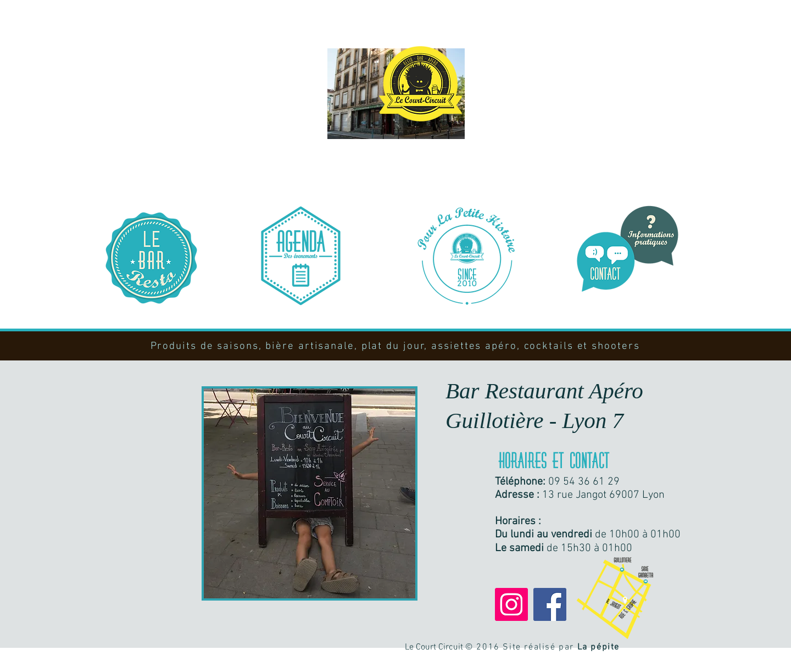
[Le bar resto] (151, 258)
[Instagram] (511, 604)
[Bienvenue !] (420, 84)
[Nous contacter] (628, 249)
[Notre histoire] (466, 256)
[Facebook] (550, 604)
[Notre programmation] (301, 256)
